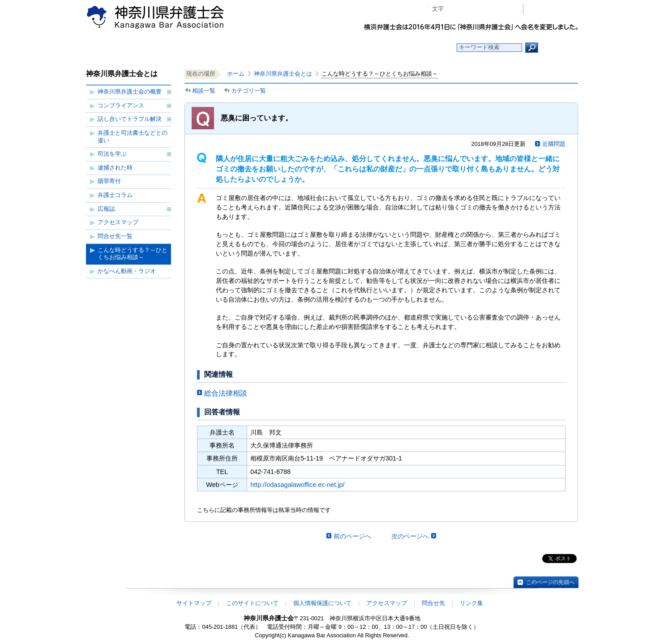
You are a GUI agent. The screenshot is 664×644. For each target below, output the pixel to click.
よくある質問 (419, 48)
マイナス (454, 9)
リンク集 (471, 603)
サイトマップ (194, 603)
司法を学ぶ (112, 154)
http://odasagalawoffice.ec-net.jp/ (297, 485)
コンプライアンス (121, 105)
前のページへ (352, 536)
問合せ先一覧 (115, 236)
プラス (482, 9)
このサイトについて (252, 603)
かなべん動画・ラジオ (127, 271)
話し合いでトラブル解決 (130, 119)
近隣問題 (554, 144)
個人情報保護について (322, 603)
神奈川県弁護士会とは (283, 74)
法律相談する (353, 48)
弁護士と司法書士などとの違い (133, 136)
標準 (468, 9)
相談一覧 (204, 91)
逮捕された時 (115, 168)
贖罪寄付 (109, 181)
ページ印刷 (503, 9)
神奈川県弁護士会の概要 (130, 92)
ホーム (159, 48)
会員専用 (553, 9)
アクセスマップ (118, 222)
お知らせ (224, 48)
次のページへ (410, 536)
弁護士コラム (115, 195)
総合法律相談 (226, 393)
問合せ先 (433, 603)
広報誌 (106, 209)
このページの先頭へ (550, 582)
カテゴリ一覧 (248, 91)
